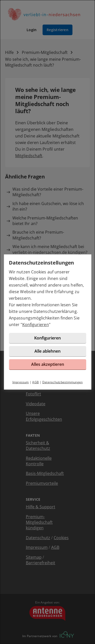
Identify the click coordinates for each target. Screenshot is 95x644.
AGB (35, 382)
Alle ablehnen (48, 351)
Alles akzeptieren (48, 364)
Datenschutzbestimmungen (63, 382)
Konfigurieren (36, 325)
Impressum (21, 382)
